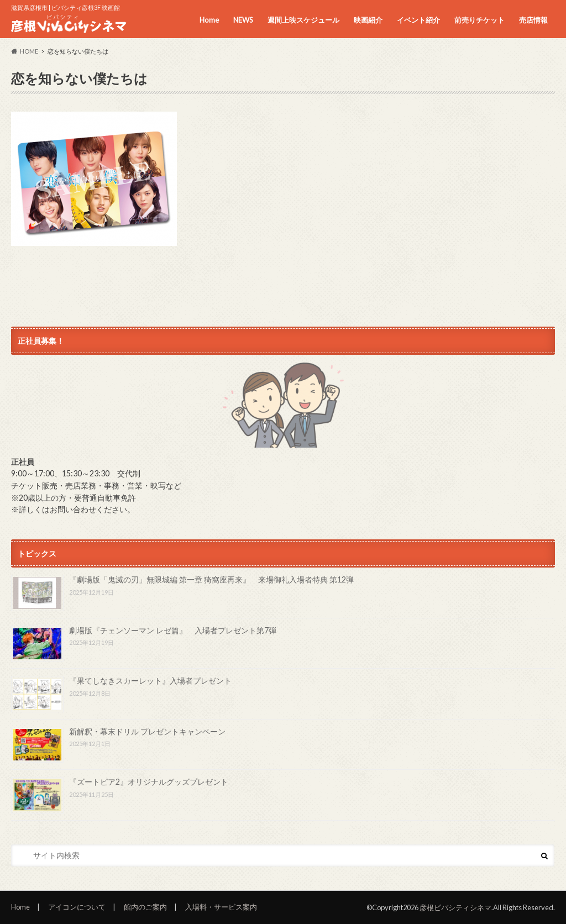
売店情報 (533, 20)
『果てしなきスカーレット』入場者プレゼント (150, 681)
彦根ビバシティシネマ (455, 907)
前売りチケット (479, 20)
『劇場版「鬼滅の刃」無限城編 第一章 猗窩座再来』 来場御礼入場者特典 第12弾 (211, 579)
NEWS (243, 20)
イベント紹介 (418, 20)
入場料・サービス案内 (221, 907)
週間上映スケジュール (303, 20)
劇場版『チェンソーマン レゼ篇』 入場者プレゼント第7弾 (173, 630)
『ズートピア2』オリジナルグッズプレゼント (149, 782)
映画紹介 (368, 20)
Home (209, 20)
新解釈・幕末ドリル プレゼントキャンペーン (147, 731)
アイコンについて (77, 907)
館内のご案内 (145, 907)
